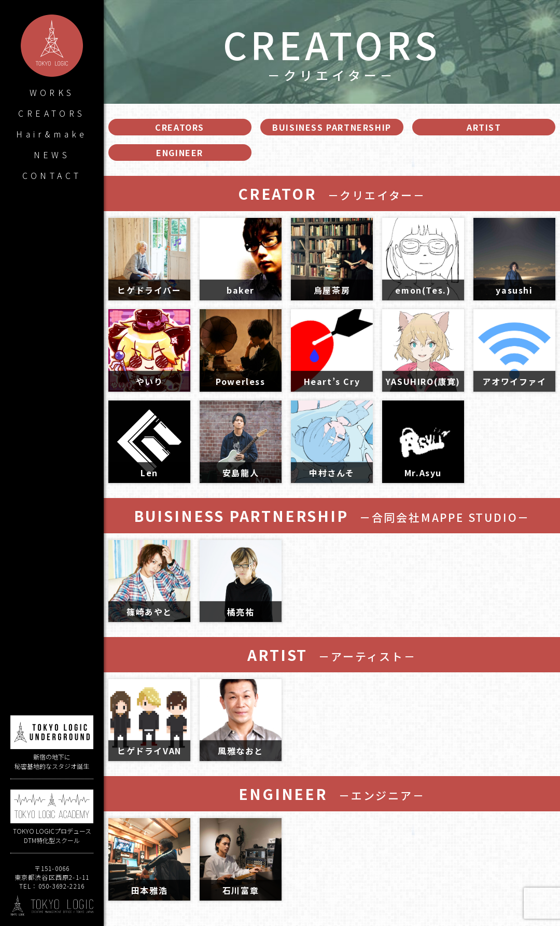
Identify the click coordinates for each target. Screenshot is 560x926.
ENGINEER (180, 153)
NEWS (52, 155)
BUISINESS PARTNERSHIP (332, 127)
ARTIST (484, 127)
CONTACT (52, 175)
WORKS (52, 92)
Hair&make (52, 134)
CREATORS (52, 113)
